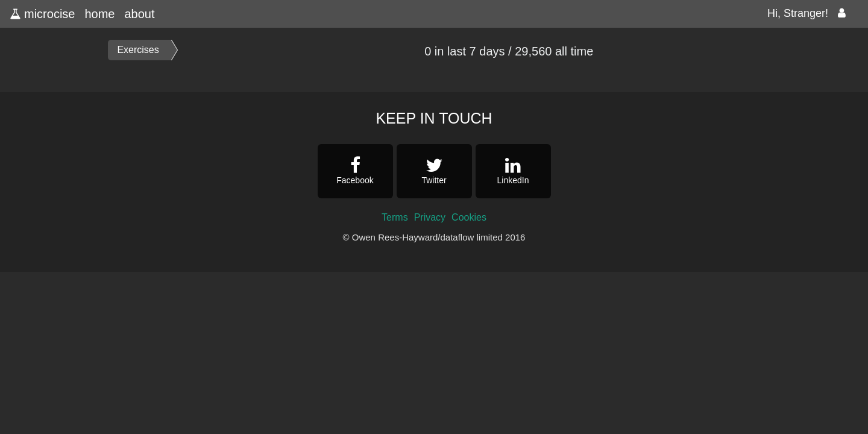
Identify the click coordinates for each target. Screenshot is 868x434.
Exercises (138, 50)
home (99, 14)
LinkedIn (513, 171)
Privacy (430, 217)
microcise (42, 14)
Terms (395, 217)
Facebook (355, 171)
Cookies (469, 217)
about (139, 14)
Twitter (434, 171)
